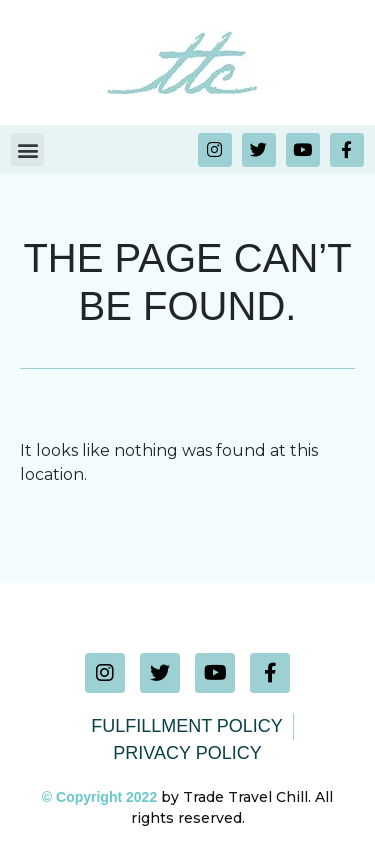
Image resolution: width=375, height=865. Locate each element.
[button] (27, 149)
